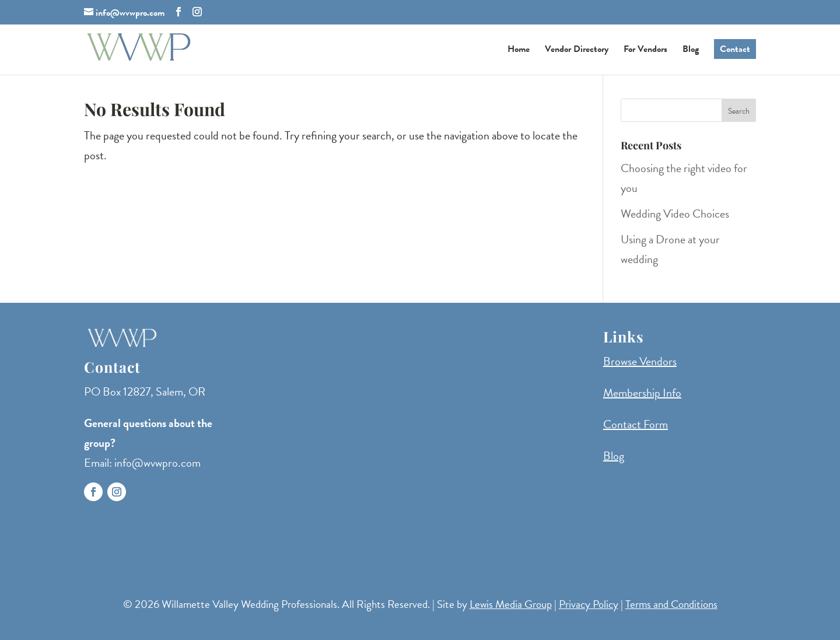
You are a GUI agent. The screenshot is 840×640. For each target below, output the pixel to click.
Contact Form (636, 424)
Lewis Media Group (511, 604)
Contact (735, 49)
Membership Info (642, 393)
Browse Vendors (640, 361)
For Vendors (645, 50)
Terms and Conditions (671, 604)
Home (519, 50)
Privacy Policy (589, 604)
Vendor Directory (577, 50)
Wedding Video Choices (675, 214)
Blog (691, 50)
